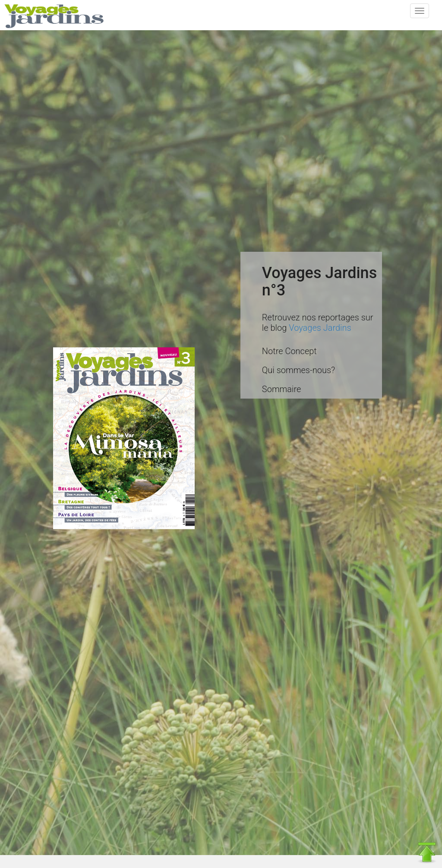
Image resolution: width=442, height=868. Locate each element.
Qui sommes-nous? (298, 370)
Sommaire (282, 389)
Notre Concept (289, 351)
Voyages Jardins (320, 328)
